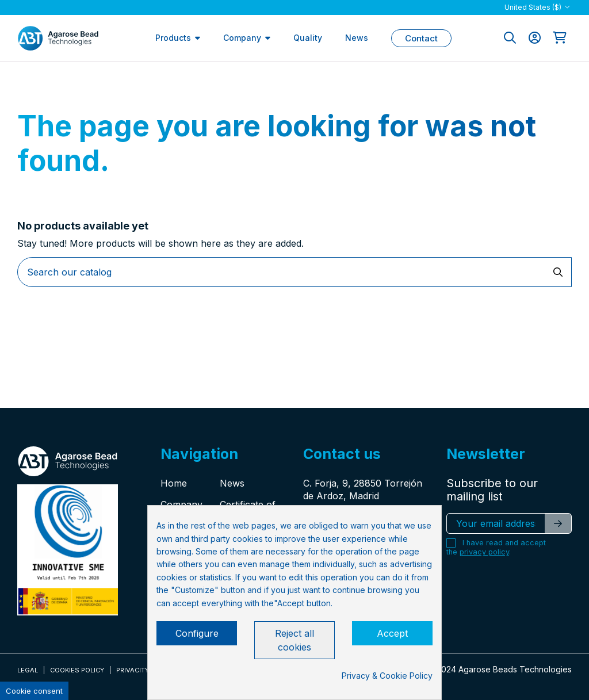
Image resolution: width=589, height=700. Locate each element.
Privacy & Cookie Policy (387, 676)
